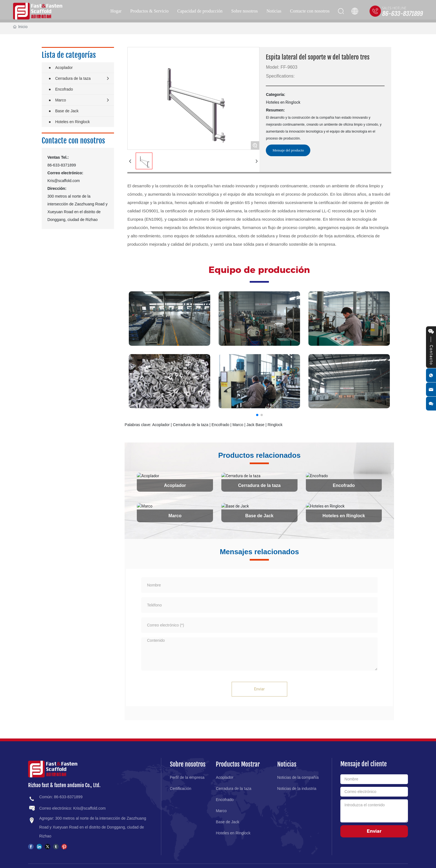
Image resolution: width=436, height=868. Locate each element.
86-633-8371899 (62, 165)
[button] (257, 415)
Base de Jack (259, 515)
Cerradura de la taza (259, 485)
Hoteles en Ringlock (344, 515)
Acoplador (175, 485)
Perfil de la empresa (187, 777)
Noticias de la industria (297, 788)
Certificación (181, 788)
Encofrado (344, 485)
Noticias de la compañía (298, 777)
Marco (175, 515)
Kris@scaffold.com (64, 181)
